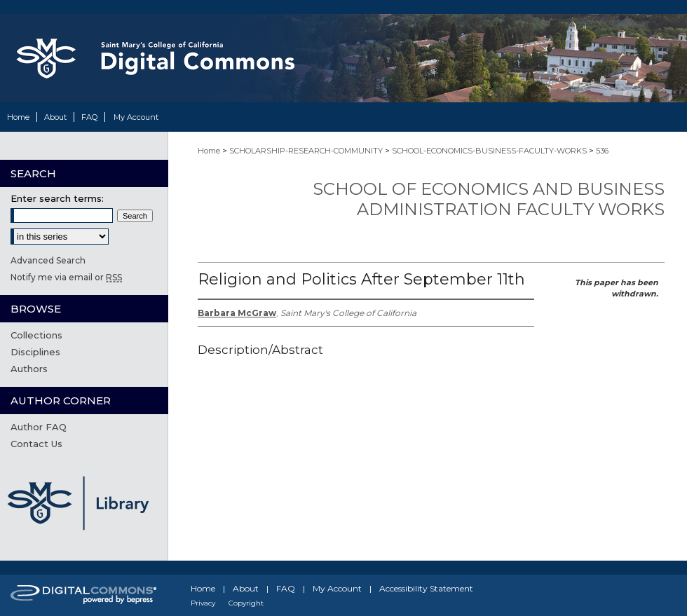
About (246, 588)
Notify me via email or (66, 277)
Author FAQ (39, 427)
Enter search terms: (57, 198)
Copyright (246, 603)
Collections (36, 335)
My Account (337, 588)
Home (209, 151)
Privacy (203, 603)
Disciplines (35, 352)
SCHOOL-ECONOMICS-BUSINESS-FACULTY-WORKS (489, 151)
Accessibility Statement (426, 588)
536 (602, 151)
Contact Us (36, 444)
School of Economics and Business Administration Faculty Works (489, 199)
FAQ (286, 588)
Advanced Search (48, 260)
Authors (29, 369)
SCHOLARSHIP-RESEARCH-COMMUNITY (306, 151)
